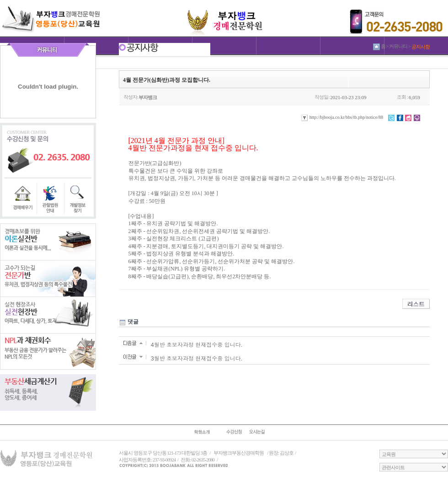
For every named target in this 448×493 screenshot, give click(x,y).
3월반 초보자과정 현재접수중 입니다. (197, 359)
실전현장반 (48, 315)
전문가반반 (48, 278)
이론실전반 (48, 242)
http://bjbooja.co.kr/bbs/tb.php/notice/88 (342, 117)
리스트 (416, 304)
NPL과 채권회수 (48, 351)
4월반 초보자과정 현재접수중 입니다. (197, 345)
